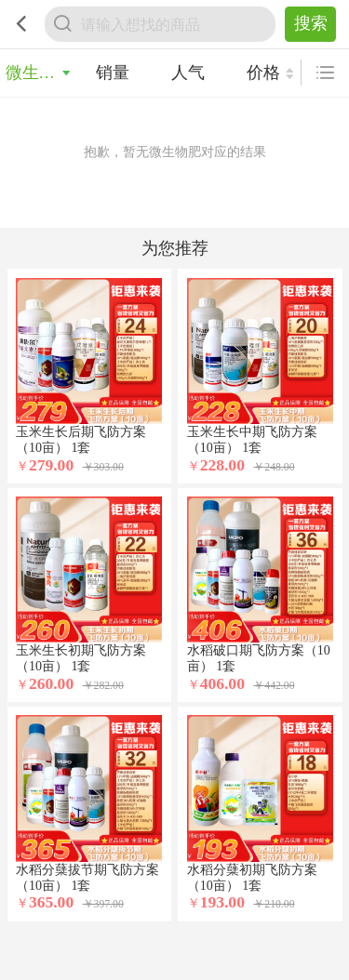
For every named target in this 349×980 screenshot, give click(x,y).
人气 (188, 73)
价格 (263, 73)
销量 (113, 73)
